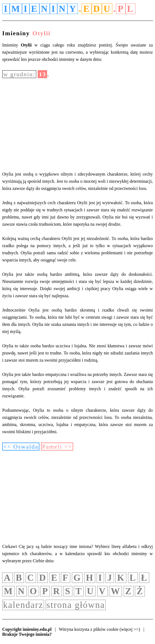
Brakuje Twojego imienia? (27, 634)
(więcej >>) (130, 629)
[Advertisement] (77, 124)
